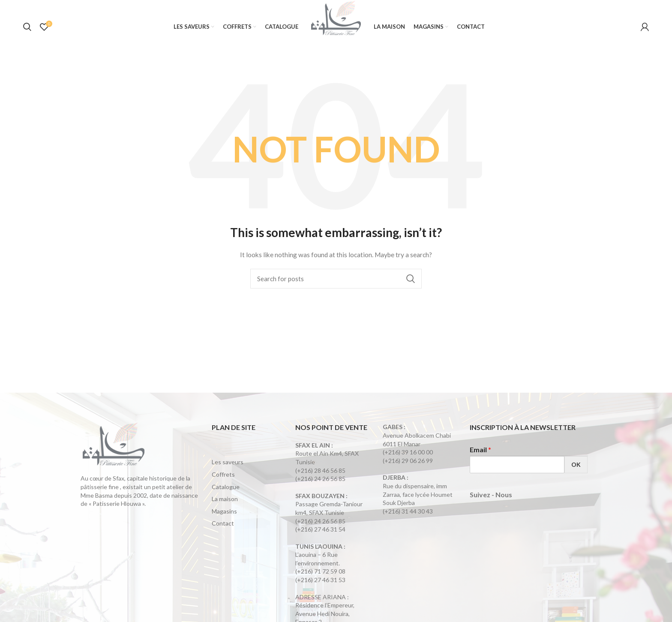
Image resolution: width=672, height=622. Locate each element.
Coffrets (223, 476)
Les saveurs (228, 463)
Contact (223, 524)
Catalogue (226, 488)
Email (480, 451)
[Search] (336, 280)
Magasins (224, 512)
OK (576, 466)
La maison (225, 500)
